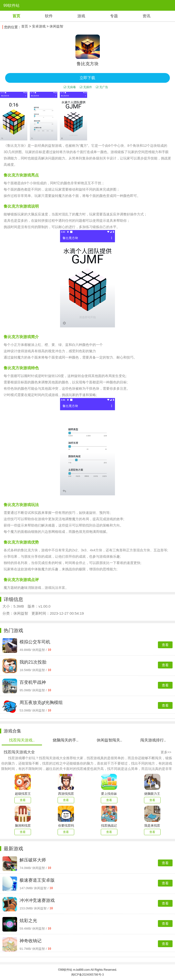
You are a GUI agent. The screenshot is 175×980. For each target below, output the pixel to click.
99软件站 (11, 5)
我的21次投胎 (33, 662)
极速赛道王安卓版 (37, 880)
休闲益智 (56, 26)
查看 (165, 645)
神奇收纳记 (31, 941)
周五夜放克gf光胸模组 (41, 703)
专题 (114, 16)
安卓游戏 (39, 26)
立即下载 (87, 78)
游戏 (81, 16)
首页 (16, 16)
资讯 (146, 16)
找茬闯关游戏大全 (19, 752)
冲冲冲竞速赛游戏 (37, 900)
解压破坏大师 (33, 860)
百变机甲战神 (33, 682)
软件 (49, 16)
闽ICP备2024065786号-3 (87, 975)
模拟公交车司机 (35, 642)
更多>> (166, 752)
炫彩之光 (28, 921)
